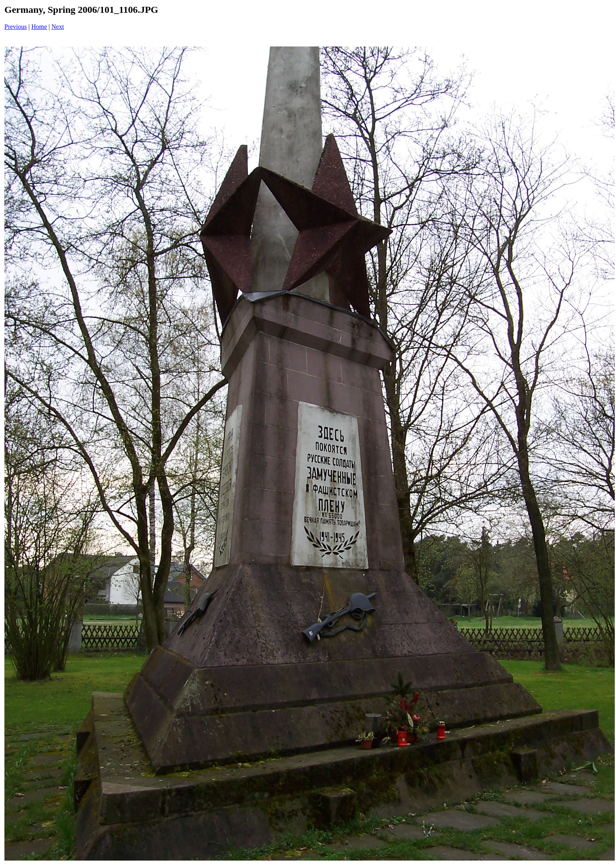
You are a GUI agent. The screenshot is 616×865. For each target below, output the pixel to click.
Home (39, 27)
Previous (16, 27)
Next (58, 27)
